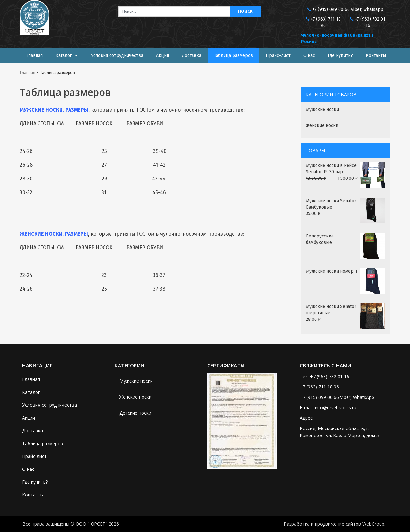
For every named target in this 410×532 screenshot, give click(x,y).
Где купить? (340, 56)
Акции (163, 56)
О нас (309, 56)
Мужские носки (322, 109)
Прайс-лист (278, 56)
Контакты (376, 56)
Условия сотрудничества (117, 56)
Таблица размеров (234, 56)
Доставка (192, 56)
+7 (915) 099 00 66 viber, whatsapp (348, 9)
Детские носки (135, 413)
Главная (34, 56)
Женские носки (322, 125)
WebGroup (373, 524)
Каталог (64, 56)
